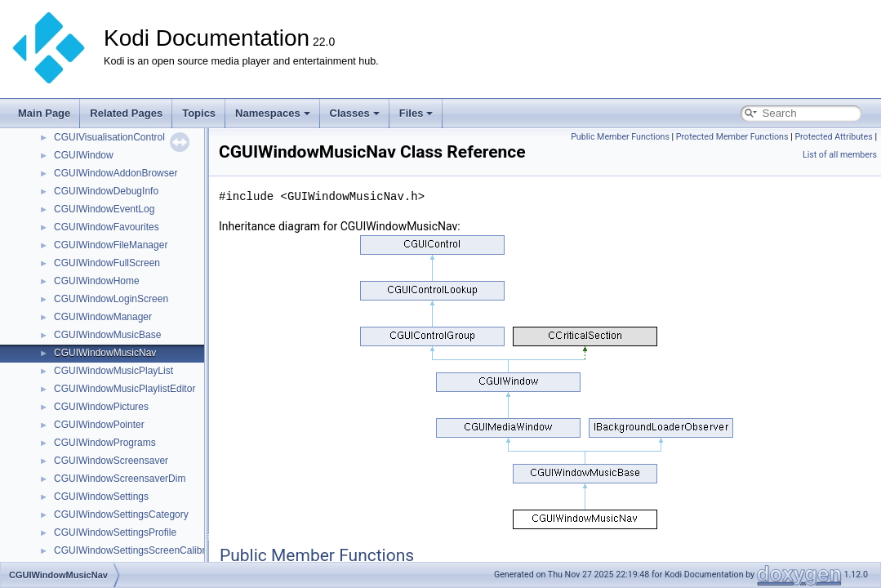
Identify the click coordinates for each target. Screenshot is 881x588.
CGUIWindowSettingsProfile (115, 532)
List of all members (840, 155)
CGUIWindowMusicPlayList (113, 371)
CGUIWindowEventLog (104, 209)
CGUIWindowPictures (101, 407)
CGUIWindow (84, 155)
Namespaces (273, 113)
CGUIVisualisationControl (109, 137)
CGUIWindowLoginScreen (111, 299)
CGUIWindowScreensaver (111, 461)
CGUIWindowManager (103, 317)
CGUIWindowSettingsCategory (121, 514)
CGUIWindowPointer (99, 425)
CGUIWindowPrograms (105, 443)
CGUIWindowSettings (101, 497)
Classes (355, 113)
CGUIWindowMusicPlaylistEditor (125, 389)
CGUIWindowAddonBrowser (116, 173)
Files (416, 113)
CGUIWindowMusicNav (105, 353)
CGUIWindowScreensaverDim (120, 479)
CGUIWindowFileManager (111, 245)
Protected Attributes (833, 137)
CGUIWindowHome (97, 281)
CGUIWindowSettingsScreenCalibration (140, 550)
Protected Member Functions (732, 137)
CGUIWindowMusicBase (107, 335)
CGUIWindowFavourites (107, 227)
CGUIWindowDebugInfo (106, 191)
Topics (199, 113)
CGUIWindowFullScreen (107, 263)
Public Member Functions (620, 137)
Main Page (44, 113)
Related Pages (126, 113)
